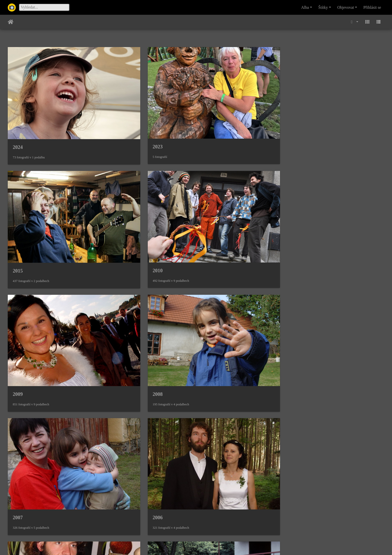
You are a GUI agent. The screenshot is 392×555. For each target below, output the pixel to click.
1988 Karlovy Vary (321, 303)
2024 (18, 117)
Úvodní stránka (11, 22)
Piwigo (220, 544)
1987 (18, 396)
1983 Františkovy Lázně (134, 489)
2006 (306, 210)
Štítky (323, 7)
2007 (210, 210)
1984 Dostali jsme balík (37, 489)
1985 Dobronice (221, 396)
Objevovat (346, 7)
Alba (305, 7)
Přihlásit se (372, 7)
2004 (18, 303)
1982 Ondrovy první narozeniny (239, 489)
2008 (114, 210)
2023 (114, 116)
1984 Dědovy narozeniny (327, 396)
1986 (114, 396)
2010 (306, 116)
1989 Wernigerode (224, 303)
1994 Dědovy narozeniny (135, 303)
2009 (18, 210)
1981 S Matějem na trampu (330, 489)
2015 (210, 117)
